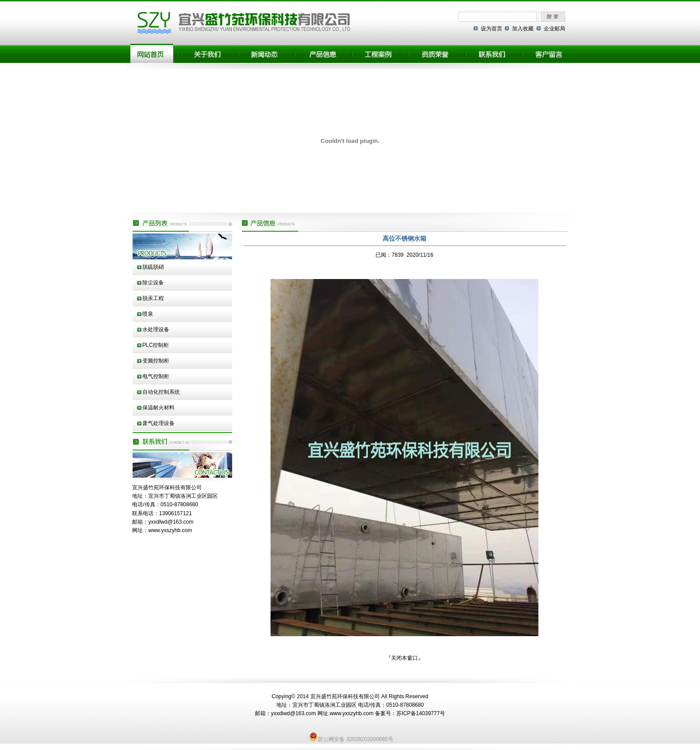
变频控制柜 (156, 361)
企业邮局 (554, 29)
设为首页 (492, 29)
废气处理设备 (158, 423)
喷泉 (148, 314)
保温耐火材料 (158, 408)
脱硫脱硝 (153, 267)
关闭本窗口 (404, 658)
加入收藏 (523, 29)
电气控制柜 (156, 376)
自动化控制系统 (161, 392)
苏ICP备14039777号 (421, 713)
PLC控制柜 (156, 345)
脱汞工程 (153, 298)
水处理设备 (156, 329)
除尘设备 (153, 283)
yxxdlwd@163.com (171, 522)
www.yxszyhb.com (170, 530)
